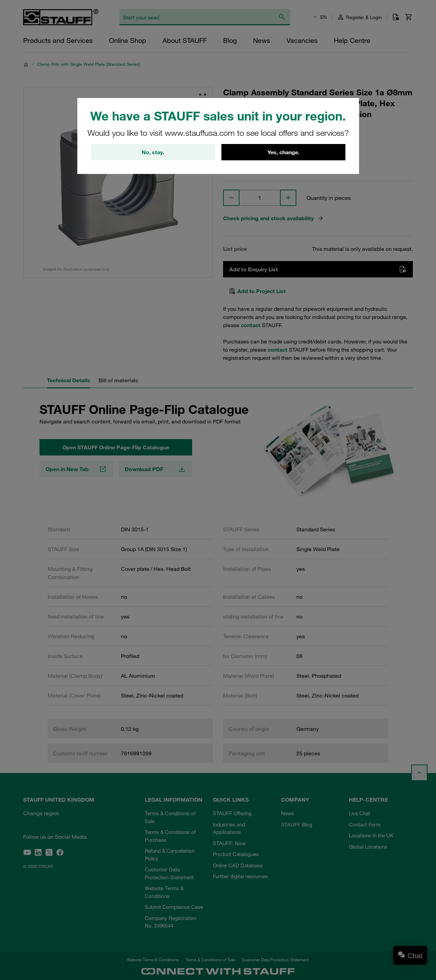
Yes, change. (283, 152)
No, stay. (153, 152)
